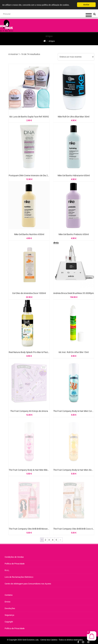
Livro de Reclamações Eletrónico (19, 577)
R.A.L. (7, 570)
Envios (8, 602)
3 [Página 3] (49, 540)
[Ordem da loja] (76, 57)
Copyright (9, 622)
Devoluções (10, 608)
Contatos (9, 595)
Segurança (9, 615)
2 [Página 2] (46, 540)
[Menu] (89, 7)
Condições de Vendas (14, 557)
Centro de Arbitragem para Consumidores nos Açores (28, 584)
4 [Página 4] (53, 540)
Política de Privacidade (15, 564)
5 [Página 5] (56, 540)
